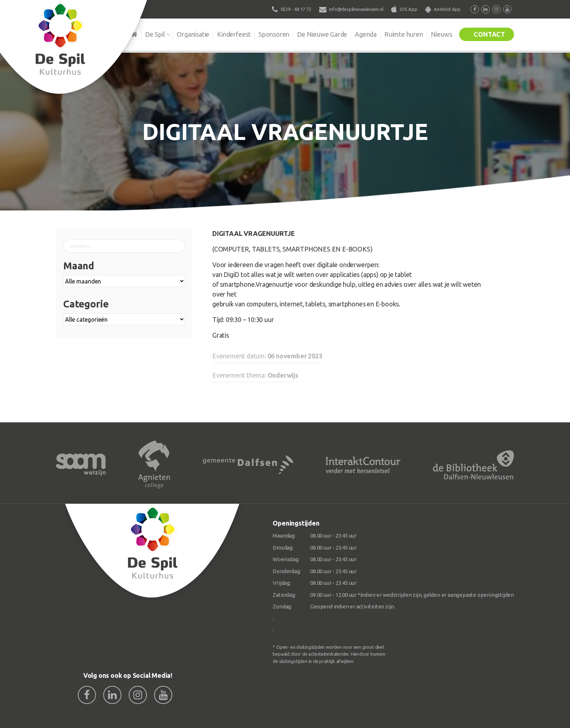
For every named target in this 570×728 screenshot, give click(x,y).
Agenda (366, 34)
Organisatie (193, 34)
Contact (489, 34)
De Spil (155, 34)
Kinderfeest (234, 34)
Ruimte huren (404, 34)
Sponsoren (274, 34)
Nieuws (441, 34)
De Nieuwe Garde (322, 34)
